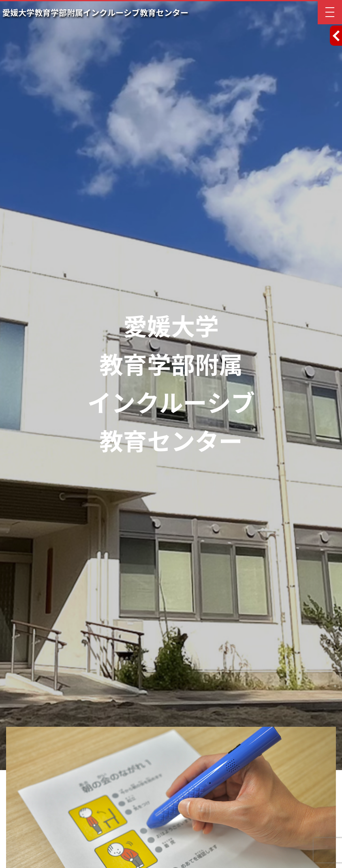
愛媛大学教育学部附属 (95, 13)
